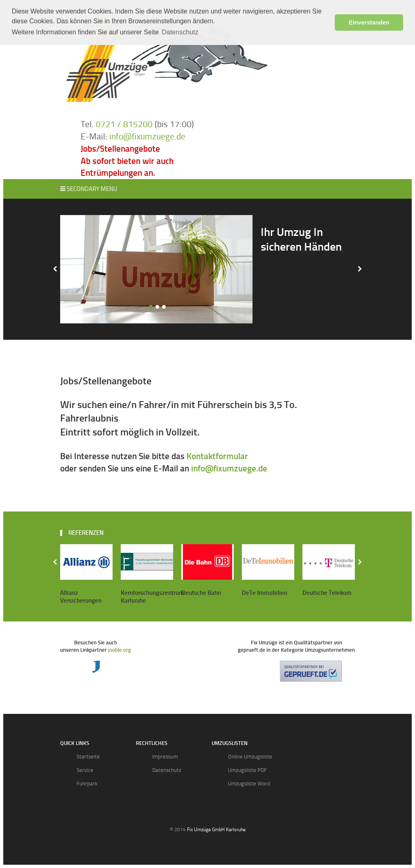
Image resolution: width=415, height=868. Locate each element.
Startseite (88, 757)
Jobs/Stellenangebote (120, 149)
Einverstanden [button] (369, 22)
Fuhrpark (87, 784)
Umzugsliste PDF (247, 770)
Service (85, 770)
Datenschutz (167, 770)
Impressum (165, 757)
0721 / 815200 (124, 124)
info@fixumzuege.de (147, 136)
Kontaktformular (217, 456)
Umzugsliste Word (249, 784)
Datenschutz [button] (180, 32)
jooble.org (120, 650)
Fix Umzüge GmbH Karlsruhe (216, 830)
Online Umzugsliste (250, 757)
